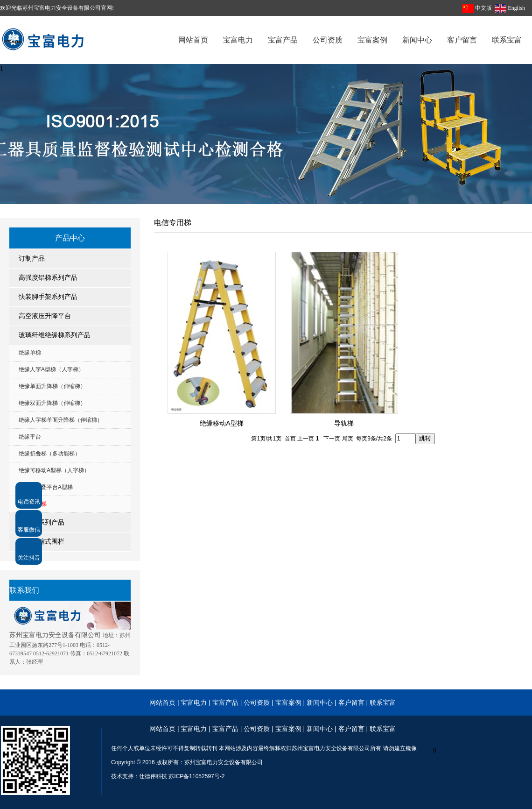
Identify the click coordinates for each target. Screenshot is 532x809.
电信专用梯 (33, 504)
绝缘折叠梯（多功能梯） (49, 454)
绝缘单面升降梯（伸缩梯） (52, 386)
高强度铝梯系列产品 (48, 278)
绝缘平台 (30, 437)
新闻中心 (320, 703)
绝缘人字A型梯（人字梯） (51, 369)
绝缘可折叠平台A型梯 (46, 487)
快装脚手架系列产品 (48, 297)
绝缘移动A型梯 (221, 423)
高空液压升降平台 (45, 316)
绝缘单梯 (30, 353)
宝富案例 (288, 703)
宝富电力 (194, 703)
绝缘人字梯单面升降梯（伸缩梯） (61, 420)
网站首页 (162, 703)
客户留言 (351, 703)
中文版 (483, 8)
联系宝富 (383, 703)
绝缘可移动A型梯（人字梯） (54, 470)
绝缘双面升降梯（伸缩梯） (52, 403)
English (516, 8)
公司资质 (258, 703)
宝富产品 (225, 703)
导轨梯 (344, 423)
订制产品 (32, 259)
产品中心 (70, 238)
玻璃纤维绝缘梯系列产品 (55, 335)
